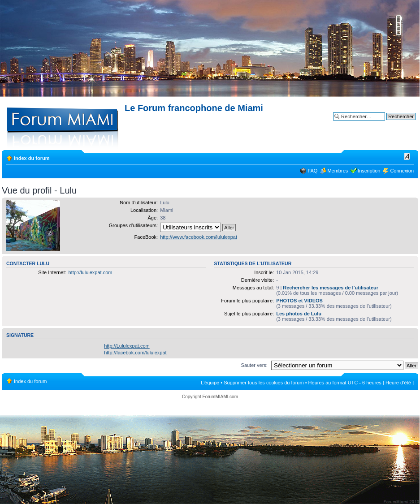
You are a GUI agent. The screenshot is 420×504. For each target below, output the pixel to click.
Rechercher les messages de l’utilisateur (331, 288)
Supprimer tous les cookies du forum (264, 383)
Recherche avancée (394, 123)
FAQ (312, 171)
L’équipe (210, 383)
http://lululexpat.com (91, 272)
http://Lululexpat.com (127, 346)
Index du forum (32, 158)
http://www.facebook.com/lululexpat (199, 237)
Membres (338, 171)
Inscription (369, 171)
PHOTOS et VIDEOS (299, 301)
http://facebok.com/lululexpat (135, 353)
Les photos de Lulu (299, 314)
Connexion (402, 171)
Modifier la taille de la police (407, 156)
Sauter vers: (254, 365)
